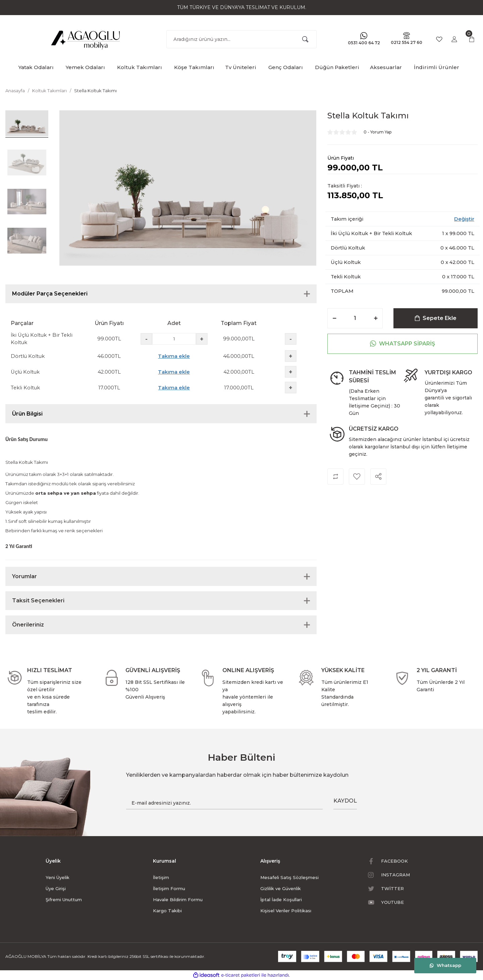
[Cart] (472, 39)
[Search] (241, 39)
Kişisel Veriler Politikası (286, 911)
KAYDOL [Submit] (345, 801)
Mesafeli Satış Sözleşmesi (289, 877)
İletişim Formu (169, 888)
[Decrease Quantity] (334, 318)
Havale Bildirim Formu (178, 900)
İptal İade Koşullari (281, 900)
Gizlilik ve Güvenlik (281, 888)
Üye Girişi (56, 888)
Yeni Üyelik (58, 877)
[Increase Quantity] (376, 318)
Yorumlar (24, 576)
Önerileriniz (28, 625)
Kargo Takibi (167, 911)
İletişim (161, 877)
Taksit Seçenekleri (38, 601)
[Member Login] (454, 39)
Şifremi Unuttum (64, 900)
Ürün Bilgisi (27, 414)
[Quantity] (355, 318)
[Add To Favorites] (357, 477)
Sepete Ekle (436, 318)
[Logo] (86, 38)
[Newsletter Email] (224, 803)
